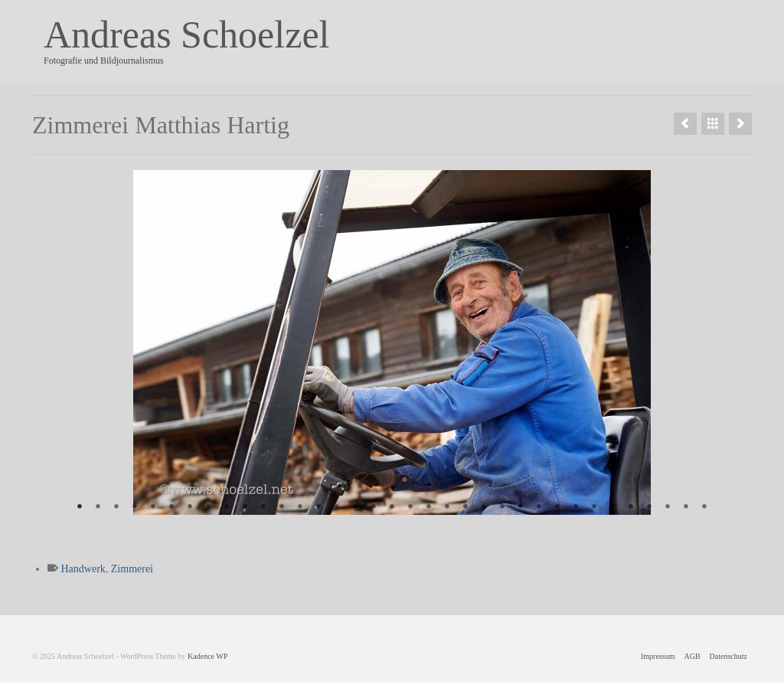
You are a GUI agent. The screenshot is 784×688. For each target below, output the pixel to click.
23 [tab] (484, 507)
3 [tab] (116, 507)
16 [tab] (355, 507)
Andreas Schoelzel (186, 34)
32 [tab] (649, 507)
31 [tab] (631, 507)
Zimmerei (132, 569)
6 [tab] (171, 507)
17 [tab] (374, 507)
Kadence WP (207, 656)
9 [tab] (227, 507)
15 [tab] (337, 507)
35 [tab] (704, 507)
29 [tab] (594, 507)
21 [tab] (447, 507)
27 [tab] (557, 507)
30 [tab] (612, 507)
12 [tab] (282, 507)
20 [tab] (429, 507)
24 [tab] (502, 507)
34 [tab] (686, 507)
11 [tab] (263, 507)
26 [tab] (539, 507)
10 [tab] (245, 507)
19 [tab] (410, 507)
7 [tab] (190, 507)
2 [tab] (98, 507)
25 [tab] (521, 507)
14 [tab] (318, 507)
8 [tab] (208, 507)
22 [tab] (465, 507)
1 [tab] (80, 507)
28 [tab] (576, 507)
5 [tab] (153, 507)
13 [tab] (300, 507)
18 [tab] (392, 507)
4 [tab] (135, 507)
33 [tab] (668, 507)
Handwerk (83, 569)
